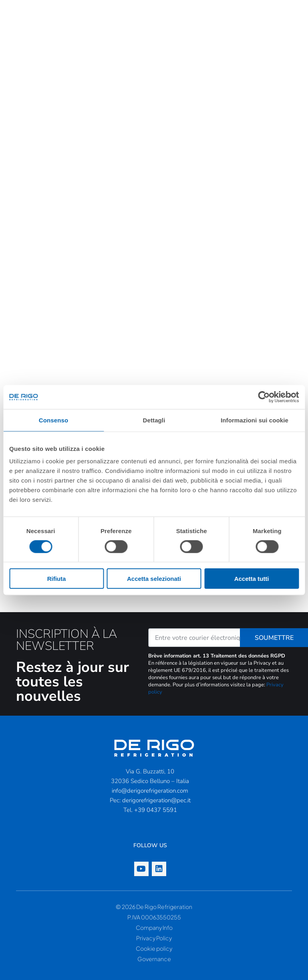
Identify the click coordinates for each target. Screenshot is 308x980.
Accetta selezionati (154, 579)
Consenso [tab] (53, 420)
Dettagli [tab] (154, 420)
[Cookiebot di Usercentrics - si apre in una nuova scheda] (264, 397)
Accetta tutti (252, 579)
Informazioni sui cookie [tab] (255, 420)
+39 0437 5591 (156, 810)
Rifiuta (57, 579)
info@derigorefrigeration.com (150, 791)
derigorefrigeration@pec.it (156, 800)
